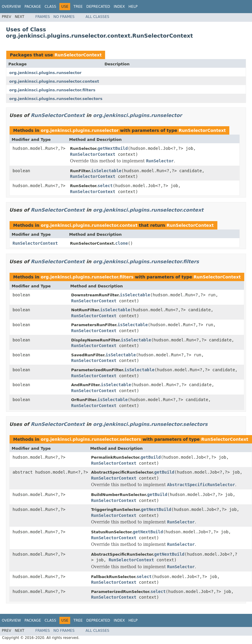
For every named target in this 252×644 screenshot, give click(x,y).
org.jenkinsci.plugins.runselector (45, 73)
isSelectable (106, 171)
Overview (11, 7)
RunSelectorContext (78, 55)
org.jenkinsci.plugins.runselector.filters (52, 90)
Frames (43, 17)
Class (50, 7)
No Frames (64, 17)
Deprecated (98, 7)
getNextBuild (113, 148)
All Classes (97, 17)
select (105, 186)
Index (119, 7)
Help (133, 7)
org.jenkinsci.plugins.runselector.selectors (56, 99)
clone (122, 243)
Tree (78, 7)
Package (33, 7)
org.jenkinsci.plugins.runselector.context (54, 81)
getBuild (151, 457)
